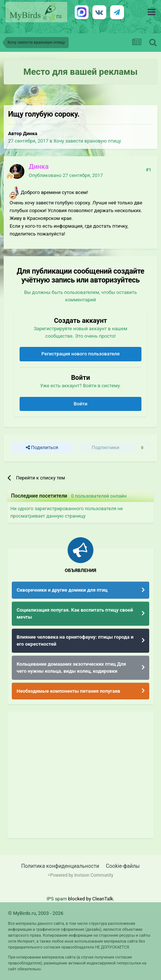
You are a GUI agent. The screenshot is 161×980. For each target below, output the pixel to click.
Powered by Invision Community (82, 875)
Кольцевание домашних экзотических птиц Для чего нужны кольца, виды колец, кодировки (71, 668)
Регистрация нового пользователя (80, 354)
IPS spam (57, 899)
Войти (81, 404)
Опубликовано (66, 175)
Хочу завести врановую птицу (87, 141)
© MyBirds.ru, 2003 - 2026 (36, 913)
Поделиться (42, 448)
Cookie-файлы (123, 866)
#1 (149, 170)
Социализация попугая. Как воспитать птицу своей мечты (75, 614)
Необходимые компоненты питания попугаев (68, 691)
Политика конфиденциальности (60, 866)
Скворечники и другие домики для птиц (62, 590)
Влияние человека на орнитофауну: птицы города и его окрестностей (75, 641)
